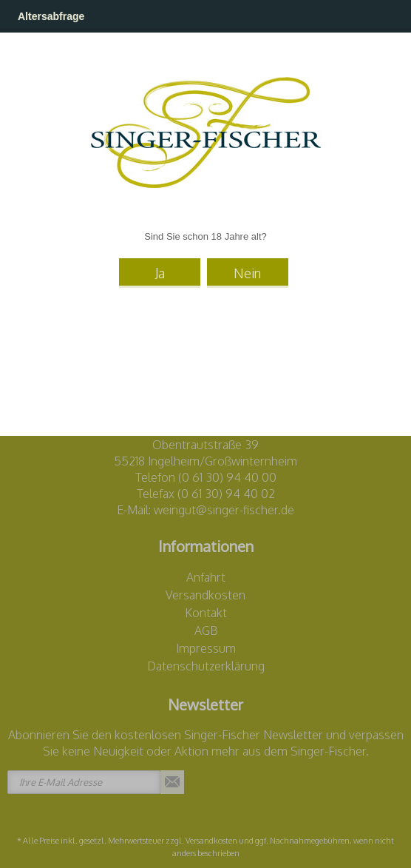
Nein (247, 273)
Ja (160, 273)
